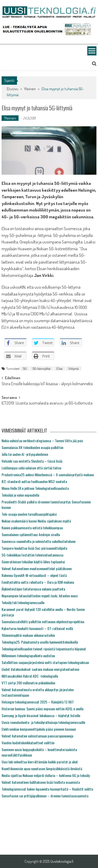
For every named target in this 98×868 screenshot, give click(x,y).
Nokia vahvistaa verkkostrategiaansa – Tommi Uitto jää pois (42, 441)
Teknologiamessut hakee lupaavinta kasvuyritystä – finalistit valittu (47, 789)
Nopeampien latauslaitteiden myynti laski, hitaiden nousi (40, 596)
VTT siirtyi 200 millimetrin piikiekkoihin (28, 683)
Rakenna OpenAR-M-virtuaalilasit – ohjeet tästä (34, 575)
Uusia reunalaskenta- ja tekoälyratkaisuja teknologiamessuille (43, 722)
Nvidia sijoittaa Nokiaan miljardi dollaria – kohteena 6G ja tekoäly (46, 775)
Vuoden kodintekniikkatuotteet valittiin (28, 743)
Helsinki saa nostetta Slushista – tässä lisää (32, 461)
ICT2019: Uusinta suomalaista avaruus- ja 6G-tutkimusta (47, 404)
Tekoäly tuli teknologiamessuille (23, 602)
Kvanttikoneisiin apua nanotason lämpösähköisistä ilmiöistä (42, 768)
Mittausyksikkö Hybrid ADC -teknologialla (30, 676)
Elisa (59, 368)
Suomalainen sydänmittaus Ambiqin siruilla (31, 534)
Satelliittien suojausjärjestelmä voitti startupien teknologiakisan (45, 662)
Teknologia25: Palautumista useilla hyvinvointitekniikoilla (40, 642)
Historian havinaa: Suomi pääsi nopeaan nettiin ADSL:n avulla (42, 709)
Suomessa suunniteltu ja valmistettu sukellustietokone (39, 541)
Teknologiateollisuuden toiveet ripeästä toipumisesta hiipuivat (44, 649)
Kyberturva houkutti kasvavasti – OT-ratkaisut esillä (37, 628)
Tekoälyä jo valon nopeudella (20, 495)
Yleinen (30, 89)
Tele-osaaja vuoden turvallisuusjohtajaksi (29, 514)
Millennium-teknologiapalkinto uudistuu (28, 656)
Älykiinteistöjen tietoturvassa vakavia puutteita (33, 589)
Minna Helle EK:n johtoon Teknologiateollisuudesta (35, 488)
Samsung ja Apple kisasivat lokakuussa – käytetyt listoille (41, 715)
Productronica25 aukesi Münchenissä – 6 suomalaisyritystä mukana (48, 475)
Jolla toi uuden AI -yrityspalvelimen (25, 454)
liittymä (74, 368)
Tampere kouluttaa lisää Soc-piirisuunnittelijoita (34, 548)
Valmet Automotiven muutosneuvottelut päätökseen (37, 568)
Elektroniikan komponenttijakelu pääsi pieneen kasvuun (39, 729)
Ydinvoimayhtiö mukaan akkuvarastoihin (28, 635)
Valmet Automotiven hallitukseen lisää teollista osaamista (41, 782)
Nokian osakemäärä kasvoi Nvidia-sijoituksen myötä (36, 521)
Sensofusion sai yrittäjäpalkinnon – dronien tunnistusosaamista (45, 796)
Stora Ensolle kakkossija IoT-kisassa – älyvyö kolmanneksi (47, 384)
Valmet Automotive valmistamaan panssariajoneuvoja (37, 736)
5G (25, 368)
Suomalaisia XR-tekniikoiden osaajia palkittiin (32, 447)
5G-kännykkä (42, 368)
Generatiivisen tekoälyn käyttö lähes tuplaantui (33, 562)
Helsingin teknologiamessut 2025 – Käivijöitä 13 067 (38, 702)
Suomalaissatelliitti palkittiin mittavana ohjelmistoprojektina (43, 622)
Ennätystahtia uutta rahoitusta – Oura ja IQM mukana (38, 582)
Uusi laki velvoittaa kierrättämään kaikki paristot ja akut (40, 762)
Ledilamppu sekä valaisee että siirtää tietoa (31, 468)
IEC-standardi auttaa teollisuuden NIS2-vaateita (34, 481)
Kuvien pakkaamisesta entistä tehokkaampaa (32, 528)
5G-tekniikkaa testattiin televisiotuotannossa (32, 555)
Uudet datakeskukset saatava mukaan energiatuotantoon (40, 669)
